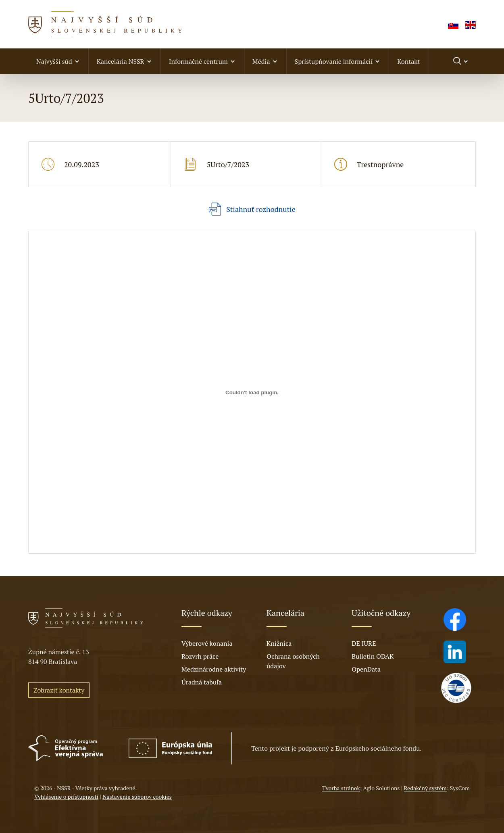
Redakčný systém (425, 788)
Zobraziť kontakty (59, 690)
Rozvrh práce (200, 656)
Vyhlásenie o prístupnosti (66, 796)
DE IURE (364, 643)
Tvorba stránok (341, 788)
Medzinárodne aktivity (214, 669)
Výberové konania (207, 643)
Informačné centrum (198, 61)
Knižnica (279, 643)
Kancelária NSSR (121, 61)
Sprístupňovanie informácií (334, 61)
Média (261, 61)
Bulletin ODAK (373, 656)
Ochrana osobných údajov (293, 661)
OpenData (366, 669)
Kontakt (408, 61)
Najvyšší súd (54, 61)
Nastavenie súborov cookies (137, 796)
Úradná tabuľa (202, 682)
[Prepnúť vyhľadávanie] (461, 61)
